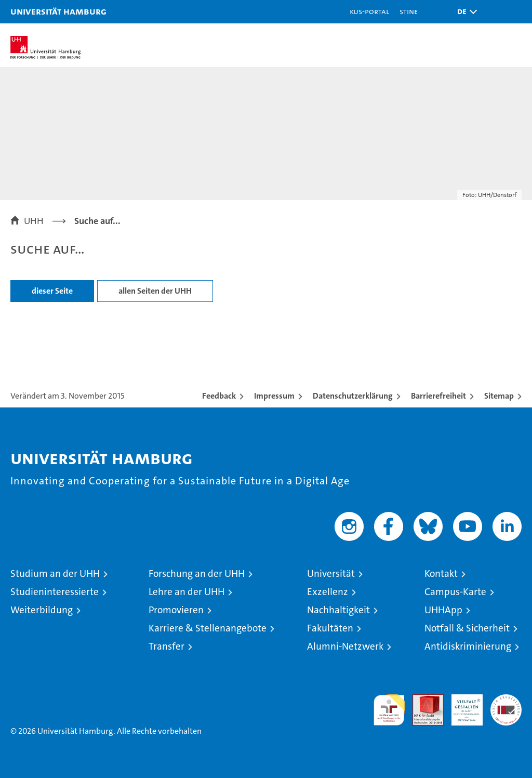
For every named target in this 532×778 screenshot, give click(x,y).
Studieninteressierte (55, 592)
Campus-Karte (455, 592)
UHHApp (443, 610)
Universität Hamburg (58, 11)
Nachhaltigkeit (338, 610)
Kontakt (441, 573)
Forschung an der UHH (197, 573)
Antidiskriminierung (468, 646)
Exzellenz (328, 592)
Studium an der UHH (55, 573)
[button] (464, 12)
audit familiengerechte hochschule (389, 710)
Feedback (219, 396)
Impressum (274, 396)
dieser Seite (52, 291)
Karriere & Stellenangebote (208, 628)
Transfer (167, 646)
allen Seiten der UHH (155, 291)
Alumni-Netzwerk (345, 646)
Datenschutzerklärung (353, 396)
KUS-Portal (369, 11)
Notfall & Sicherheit (467, 628)
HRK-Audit (461, 705)
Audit (422, 700)
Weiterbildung (42, 610)
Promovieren (176, 610)
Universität (331, 573)
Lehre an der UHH (187, 592)
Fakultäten (330, 628)
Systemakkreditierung (506, 700)
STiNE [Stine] (409, 11)
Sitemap (499, 396)
